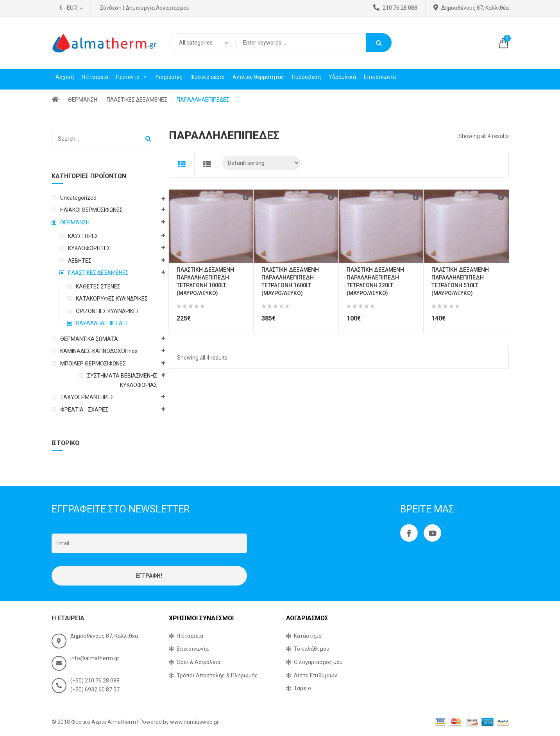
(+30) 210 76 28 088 (95, 680)
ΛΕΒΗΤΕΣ (80, 261)
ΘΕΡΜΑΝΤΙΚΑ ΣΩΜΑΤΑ (89, 339)
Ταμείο (302, 688)
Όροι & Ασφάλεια (199, 662)
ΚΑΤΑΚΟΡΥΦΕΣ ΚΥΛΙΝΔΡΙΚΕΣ (112, 299)
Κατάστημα (308, 636)
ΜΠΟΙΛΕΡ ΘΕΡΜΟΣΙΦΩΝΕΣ (93, 364)
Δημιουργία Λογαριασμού (158, 8)
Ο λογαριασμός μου (318, 662)
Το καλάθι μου (312, 649)
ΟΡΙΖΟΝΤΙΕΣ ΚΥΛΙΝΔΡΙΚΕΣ (108, 311)
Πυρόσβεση (306, 77)
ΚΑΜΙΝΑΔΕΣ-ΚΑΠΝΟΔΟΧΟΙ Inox (99, 351)
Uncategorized (78, 198)
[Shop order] (261, 163)
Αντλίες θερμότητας (258, 77)
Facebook (409, 533)
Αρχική (65, 77)
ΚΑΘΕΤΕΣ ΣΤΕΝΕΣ (98, 287)
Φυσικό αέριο (208, 77)
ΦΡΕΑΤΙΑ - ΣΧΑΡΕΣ (84, 410)
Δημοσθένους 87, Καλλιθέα (471, 8)
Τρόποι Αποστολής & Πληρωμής (217, 675)
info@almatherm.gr (95, 658)
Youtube (433, 533)
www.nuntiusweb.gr (194, 722)
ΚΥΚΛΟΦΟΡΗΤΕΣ (89, 248)
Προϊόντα (132, 77)
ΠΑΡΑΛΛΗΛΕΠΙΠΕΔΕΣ (102, 323)
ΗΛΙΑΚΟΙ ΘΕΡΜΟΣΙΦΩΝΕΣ (91, 210)
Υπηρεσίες (169, 77)
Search (379, 43)
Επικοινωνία (380, 77)
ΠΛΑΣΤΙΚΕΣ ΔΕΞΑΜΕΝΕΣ (137, 100)
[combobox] (202, 43)
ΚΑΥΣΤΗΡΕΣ (83, 236)
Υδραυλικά (342, 77)
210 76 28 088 (395, 8)
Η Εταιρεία (95, 77)
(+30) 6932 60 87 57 (95, 689)
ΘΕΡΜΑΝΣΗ (83, 100)
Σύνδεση (111, 8)
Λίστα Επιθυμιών (316, 675)
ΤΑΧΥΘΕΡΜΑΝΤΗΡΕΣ (87, 397)
